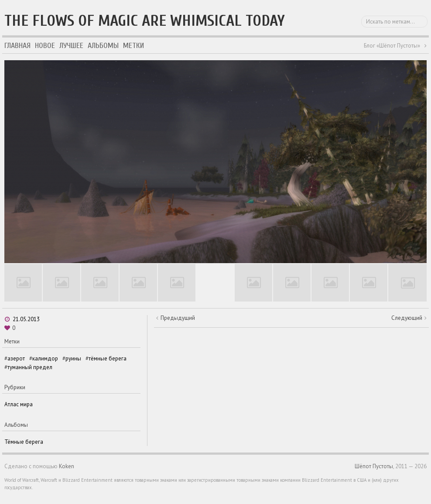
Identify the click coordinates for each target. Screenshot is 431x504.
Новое (45, 46)
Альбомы (103, 46)
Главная (17, 46)
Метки (133, 46)
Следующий (407, 318)
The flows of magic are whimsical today (145, 21)
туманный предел (30, 367)
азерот (16, 358)
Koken (67, 466)
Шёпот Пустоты (374, 466)
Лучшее (71, 46)
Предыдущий (178, 318)
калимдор (45, 358)
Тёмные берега (24, 442)
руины (73, 358)
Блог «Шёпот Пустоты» (392, 46)
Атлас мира (19, 404)
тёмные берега (108, 358)
